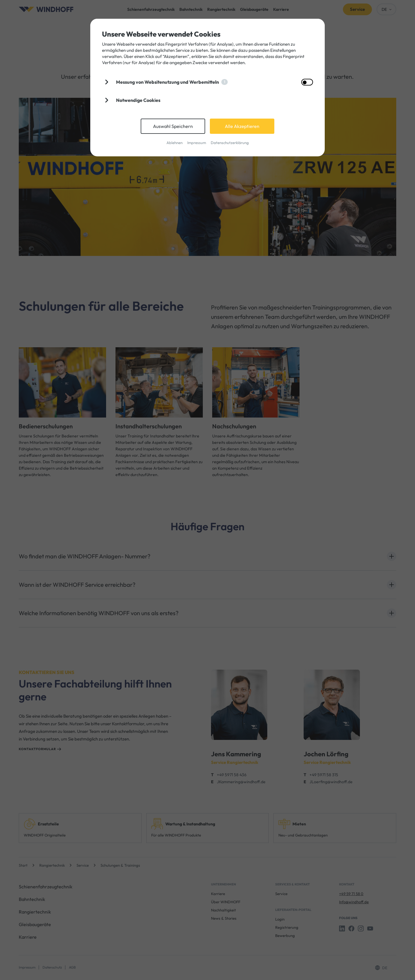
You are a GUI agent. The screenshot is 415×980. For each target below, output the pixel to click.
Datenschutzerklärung (230, 143)
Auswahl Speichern (173, 126)
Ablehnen (175, 143)
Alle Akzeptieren (242, 126)
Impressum (197, 143)
